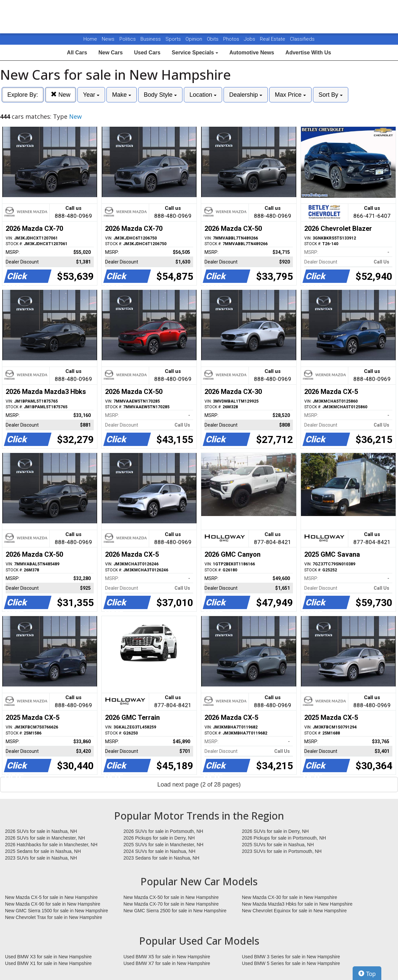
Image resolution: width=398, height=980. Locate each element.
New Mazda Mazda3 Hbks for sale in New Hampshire (297, 904)
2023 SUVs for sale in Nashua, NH (41, 858)
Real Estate (273, 39)
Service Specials (195, 53)
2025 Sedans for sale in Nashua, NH (43, 851)
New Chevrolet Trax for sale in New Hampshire (54, 917)
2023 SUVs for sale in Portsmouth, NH (282, 851)
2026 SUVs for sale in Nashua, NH (41, 831)
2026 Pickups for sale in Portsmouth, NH (284, 838)
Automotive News (252, 53)
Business (151, 39)
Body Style (160, 95)
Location (203, 95)
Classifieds (302, 39)
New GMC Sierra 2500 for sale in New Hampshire (175, 911)
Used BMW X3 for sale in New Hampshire (48, 957)
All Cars (77, 53)
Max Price (290, 95)
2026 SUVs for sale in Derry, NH (275, 831)
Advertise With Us (308, 53)
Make (122, 95)
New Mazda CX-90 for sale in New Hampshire (53, 904)
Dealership (246, 95)
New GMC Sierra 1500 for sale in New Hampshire (57, 911)
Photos (232, 39)
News (108, 39)
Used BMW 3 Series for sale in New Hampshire (291, 957)
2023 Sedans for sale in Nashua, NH (161, 858)
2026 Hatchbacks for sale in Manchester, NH (51, 845)
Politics (128, 39)
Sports (174, 39)
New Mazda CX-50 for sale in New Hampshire (171, 897)
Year (91, 95)
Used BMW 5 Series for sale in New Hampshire (291, 963)
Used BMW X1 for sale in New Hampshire (48, 963)
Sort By (331, 95)
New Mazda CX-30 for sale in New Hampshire (290, 897)
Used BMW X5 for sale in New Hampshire (167, 957)
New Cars (111, 53)
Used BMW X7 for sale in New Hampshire (167, 963)
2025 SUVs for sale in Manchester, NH (163, 845)
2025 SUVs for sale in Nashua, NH (278, 845)
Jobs (250, 39)
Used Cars (147, 53)
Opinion (194, 39)
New (61, 95)
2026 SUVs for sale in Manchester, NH (45, 838)
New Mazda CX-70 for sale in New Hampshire (171, 904)
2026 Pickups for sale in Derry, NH (159, 838)
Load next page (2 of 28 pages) (199, 785)
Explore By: (23, 95)
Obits (213, 39)
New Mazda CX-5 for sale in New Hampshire (51, 897)
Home (90, 39)
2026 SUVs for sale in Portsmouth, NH (163, 831)
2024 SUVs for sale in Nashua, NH (159, 851)
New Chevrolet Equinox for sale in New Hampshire (294, 911)
